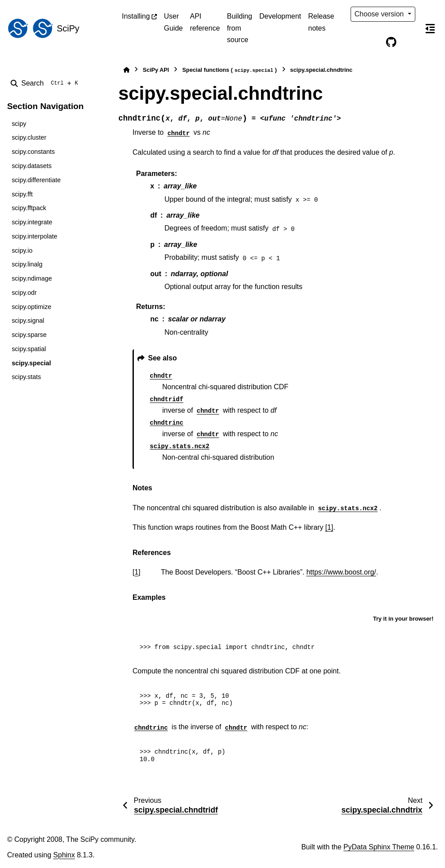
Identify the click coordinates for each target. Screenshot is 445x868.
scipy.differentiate (36, 180)
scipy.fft (22, 194)
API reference (205, 22)
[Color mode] (373, 43)
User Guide (174, 22)
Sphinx (64, 855)
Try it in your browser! (403, 619)
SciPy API (156, 70)
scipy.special (31, 363)
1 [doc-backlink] (136, 572)
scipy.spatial (29, 349)
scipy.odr (24, 293)
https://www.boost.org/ (341, 572)
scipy (19, 124)
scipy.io (22, 250)
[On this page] (430, 28)
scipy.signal (28, 321)
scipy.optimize (31, 307)
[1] (329, 527)
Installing (136, 16)
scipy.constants (33, 152)
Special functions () (229, 70)
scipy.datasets (31, 166)
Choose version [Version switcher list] (380, 14)
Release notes (321, 22)
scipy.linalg (27, 264)
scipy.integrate (32, 222)
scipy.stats (26, 377)
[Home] (126, 70)
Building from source (240, 28)
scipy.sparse (29, 335)
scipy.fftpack (29, 208)
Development (280, 16)
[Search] (46, 83)
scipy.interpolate (34, 236)
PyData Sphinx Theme (379, 847)
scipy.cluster (29, 137)
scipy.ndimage (32, 278)
